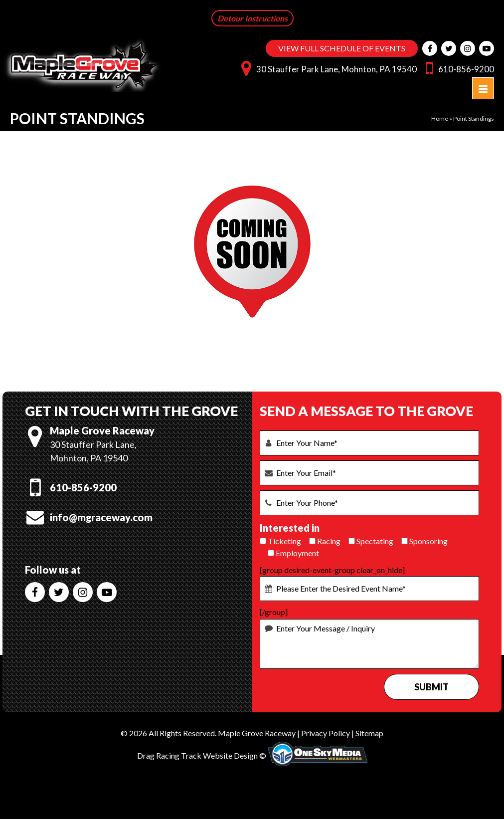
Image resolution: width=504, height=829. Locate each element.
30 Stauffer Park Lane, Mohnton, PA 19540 (327, 68)
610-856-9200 (457, 68)
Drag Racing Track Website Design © (202, 755)
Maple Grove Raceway (257, 733)
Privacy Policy (326, 733)
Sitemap (369, 733)
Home (440, 118)
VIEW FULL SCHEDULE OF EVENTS (342, 48)
